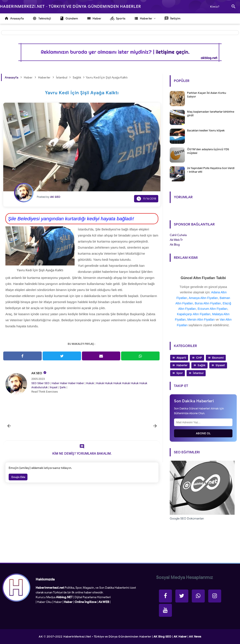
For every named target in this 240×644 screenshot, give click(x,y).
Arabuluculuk (39, 387)
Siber (40, 383)
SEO (34, 383)
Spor (180, 373)
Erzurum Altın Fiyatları (213, 309)
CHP (199, 358)
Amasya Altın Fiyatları (203, 298)
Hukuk (90, 383)
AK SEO (37, 373)
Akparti (181, 358)
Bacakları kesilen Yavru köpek (206, 130)
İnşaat (54, 387)
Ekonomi (218, 358)
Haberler (182, 365)
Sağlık (202, 365)
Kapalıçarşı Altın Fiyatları (194, 314)
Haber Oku (44, 602)
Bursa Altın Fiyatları (208, 303)
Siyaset (220, 365)
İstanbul (198, 373)
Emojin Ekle (18, 477)
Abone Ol (203, 433)
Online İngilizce (86, 602)
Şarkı (63, 387)
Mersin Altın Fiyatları (201, 320)
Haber (55, 383)
